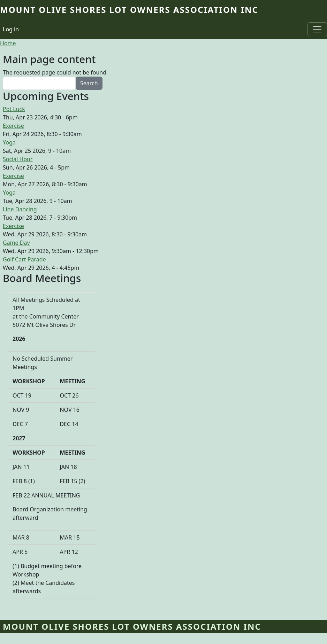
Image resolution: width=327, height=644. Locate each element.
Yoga (9, 142)
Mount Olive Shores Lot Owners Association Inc (129, 10)
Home (8, 43)
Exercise (13, 126)
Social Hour (18, 159)
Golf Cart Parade (24, 259)
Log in (11, 29)
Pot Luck (14, 109)
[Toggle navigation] (317, 29)
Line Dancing (20, 209)
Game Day (16, 243)
